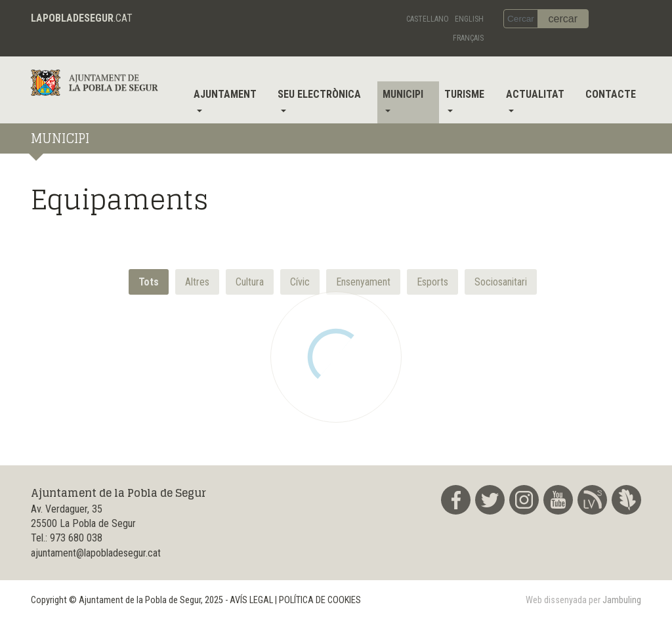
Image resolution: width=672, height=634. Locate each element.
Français (468, 38)
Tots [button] (149, 282)
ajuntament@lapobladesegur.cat (96, 553)
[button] (197, 282)
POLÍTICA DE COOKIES (320, 600)
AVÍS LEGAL (251, 600)
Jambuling (622, 600)
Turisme (464, 94)
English (469, 19)
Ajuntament (225, 94)
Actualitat (535, 94)
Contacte (611, 94)
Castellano (428, 19)
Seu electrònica (319, 94)
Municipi (403, 94)
